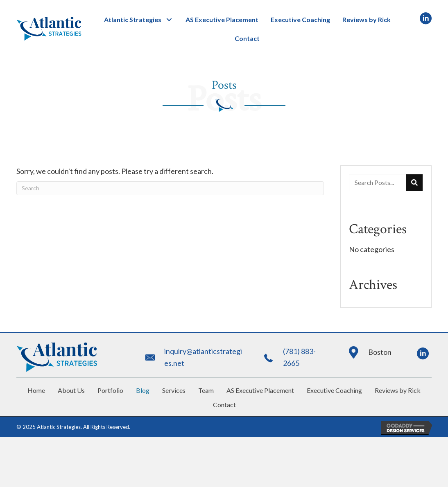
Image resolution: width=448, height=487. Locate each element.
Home (36, 390)
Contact (224, 405)
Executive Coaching (334, 390)
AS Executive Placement (260, 390)
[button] (169, 19)
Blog (143, 390)
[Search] (170, 188)
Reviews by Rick (398, 390)
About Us (71, 390)
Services (174, 390)
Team (206, 390)
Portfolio (110, 390)
